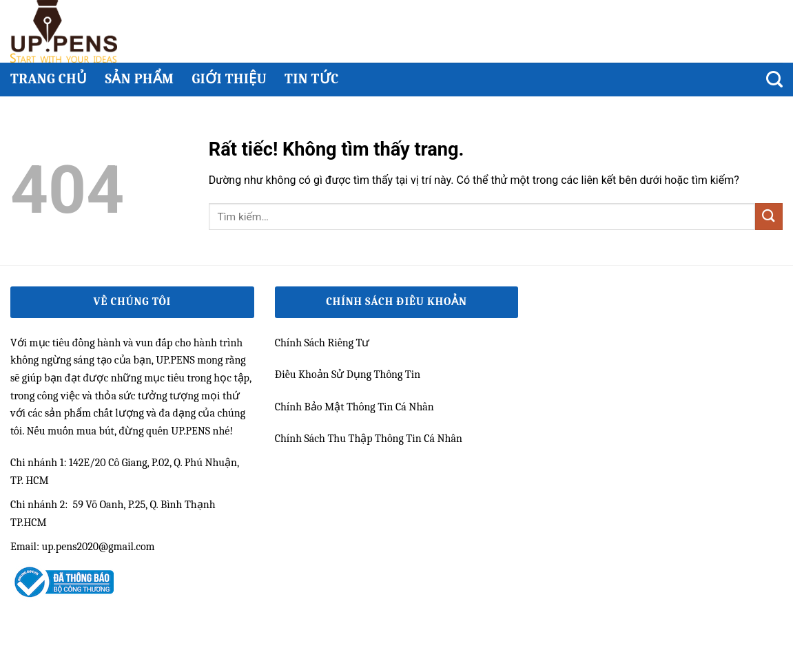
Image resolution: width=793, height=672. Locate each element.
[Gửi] (769, 217)
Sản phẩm (139, 79)
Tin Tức (312, 79)
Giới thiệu (229, 79)
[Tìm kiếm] (774, 80)
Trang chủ (49, 79)
